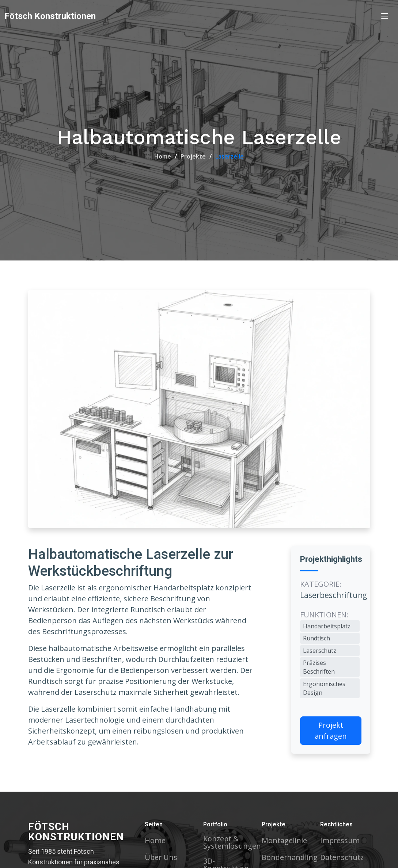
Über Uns (161, 857)
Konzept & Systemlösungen (232, 842)
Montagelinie (284, 841)
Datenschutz (342, 857)
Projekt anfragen (331, 730)
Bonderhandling (290, 857)
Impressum (340, 841)
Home (163, 156)
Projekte (193, 156)
